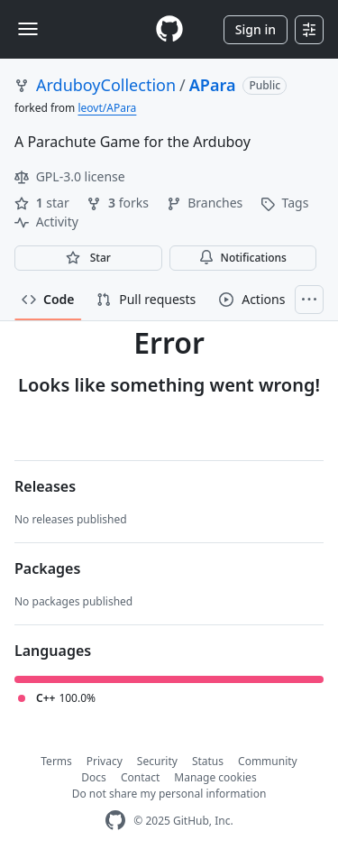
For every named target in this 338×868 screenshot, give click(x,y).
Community (268, 761)
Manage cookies (215, 777)
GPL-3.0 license (70, 176)
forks (119, 203)
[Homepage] (169, 29)
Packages (47, 568)
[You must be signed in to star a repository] (88, 258)
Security (157, 761)
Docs (94, 777)
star (43, 203)
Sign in (256, 29)
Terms (56, 761)
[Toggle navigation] (28, 29)
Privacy (105, 761)
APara (213, 85)
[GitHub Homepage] (115, 821)
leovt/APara (107, 108)
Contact (140, 777)
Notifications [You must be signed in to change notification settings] (243, 258)
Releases (45, 486)
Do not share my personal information (169, 794)
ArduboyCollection (106, 85)
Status (208, 761)
